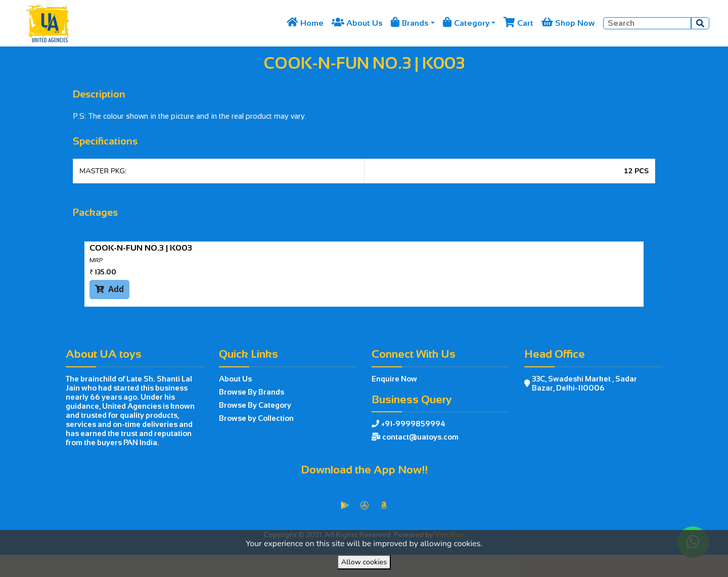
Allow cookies (364, 562)
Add (109, 289)
